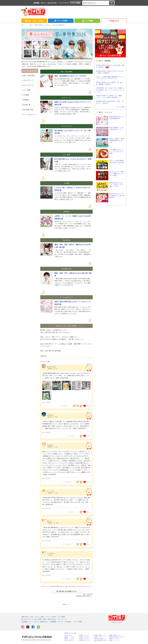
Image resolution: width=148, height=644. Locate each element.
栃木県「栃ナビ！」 (70, 635)
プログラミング (27, 80)
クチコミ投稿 (75, 3)
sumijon (49, 415)
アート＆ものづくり (29, 114)
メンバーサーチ (64, 3)
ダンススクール (27, 85)
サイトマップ (62, 619)
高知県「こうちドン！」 (115, 640)
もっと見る (120, 107)
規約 (45, 619)
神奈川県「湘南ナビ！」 (100, 639)
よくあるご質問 (37, 619)
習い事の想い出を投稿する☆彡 (66, 591)
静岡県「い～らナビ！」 (115, 639)
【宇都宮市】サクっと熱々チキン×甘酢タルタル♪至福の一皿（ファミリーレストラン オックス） (110, 90)
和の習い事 (26, 105)
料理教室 (25, 100)
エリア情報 (87, 21)
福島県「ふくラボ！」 (70, 637)
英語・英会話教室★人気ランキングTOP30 (70, 76)
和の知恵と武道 (27, 110)
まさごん (49, 491)
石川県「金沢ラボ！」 (70, 640)
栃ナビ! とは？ (117, 622)
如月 (48, 521)
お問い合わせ (52, 619)
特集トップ (66, 604)
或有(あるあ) (50, 367)
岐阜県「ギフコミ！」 (100, 637)
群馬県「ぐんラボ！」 (70, 639)
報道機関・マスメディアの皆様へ (61, 622)
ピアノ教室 (26, 90)
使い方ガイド (26, 619)
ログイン (43, 3)
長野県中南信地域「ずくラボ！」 (118, 637)
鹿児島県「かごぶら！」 (86, 640)
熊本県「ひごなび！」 (85, 635)
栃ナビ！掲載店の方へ (42, 622)
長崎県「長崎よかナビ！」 (116, 635)
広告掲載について (27, 622)
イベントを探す (61, 21)
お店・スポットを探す (34, 21)
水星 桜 (49, 445)
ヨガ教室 (25, 95)
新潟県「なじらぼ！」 (85, 637)
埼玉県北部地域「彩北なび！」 (100, 641)
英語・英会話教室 (28, 75)
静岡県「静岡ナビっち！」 (101, 635)
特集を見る (114, 21)
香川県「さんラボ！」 (85, 639)
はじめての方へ (53, 3)
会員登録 (36, 3)
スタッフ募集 (78, 622)
